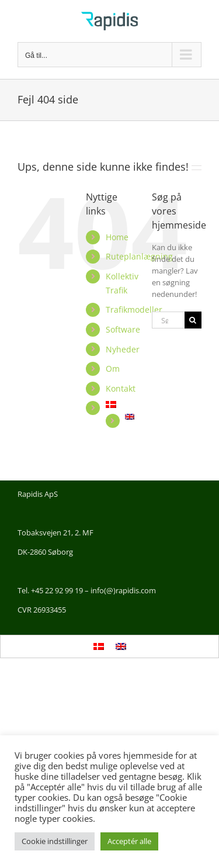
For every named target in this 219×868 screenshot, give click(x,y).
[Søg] (193, 320)
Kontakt (121, 388)
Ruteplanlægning (139, 256)
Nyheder (123, 349)
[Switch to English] (130, 417)
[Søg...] (168, 320)
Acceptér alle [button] (129, 841)
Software (123, 329)
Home (117, 237)
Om (113, 369)
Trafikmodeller (134, 309)
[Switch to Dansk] (99, 647)
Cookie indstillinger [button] (55, 841)
